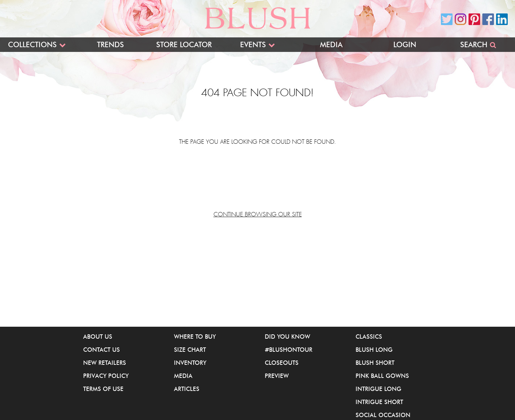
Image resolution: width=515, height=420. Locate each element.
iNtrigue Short (379, 402)
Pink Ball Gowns (382, 376)
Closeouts (282, 363)
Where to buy (195, 337)
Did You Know (287, 337)
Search (474, 45)
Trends (110, 45)
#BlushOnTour (289, 350)
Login (405, 45)
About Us (98, 337)
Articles (187, 389)
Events (253, 45)
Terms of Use (103, 389)
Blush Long (374, 350)
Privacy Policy (106, 376)
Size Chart (190, 350)
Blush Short (375, 363)
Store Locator (184, 45)
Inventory (190, 363)
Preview (277, 376)
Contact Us (102, 350)
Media (331, 45)
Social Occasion (383, 415)
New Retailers (105, 363)
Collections (32, 45)
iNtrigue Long (378, 389)
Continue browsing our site (258, 215)
